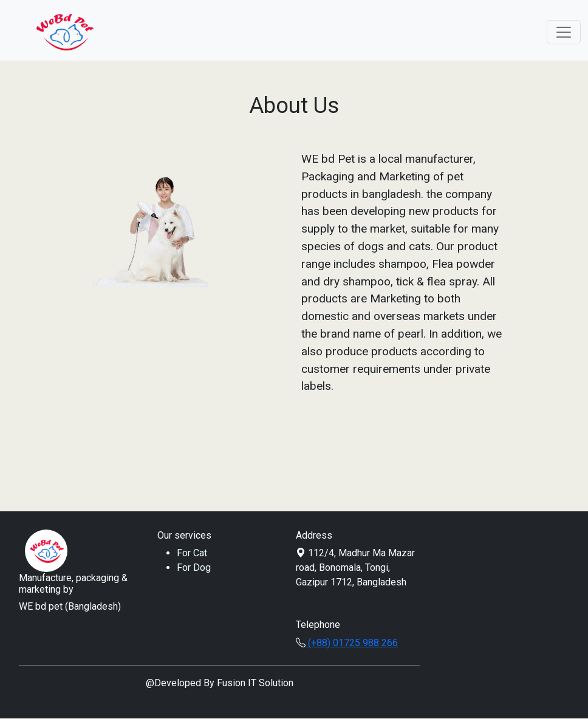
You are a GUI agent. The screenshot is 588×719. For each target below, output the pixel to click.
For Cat (192, 553)
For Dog (194, 567)
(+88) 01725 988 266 (347, 643)
